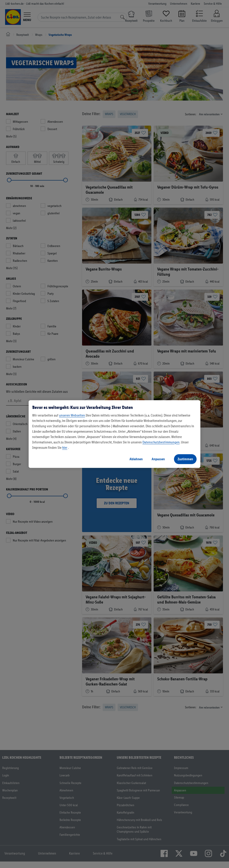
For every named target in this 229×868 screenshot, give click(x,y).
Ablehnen (136, 459)
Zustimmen (185, 459)
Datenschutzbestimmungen (161, 442)
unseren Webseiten (72, 415)
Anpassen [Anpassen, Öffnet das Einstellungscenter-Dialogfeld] (158, 459)
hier (65, 448)
